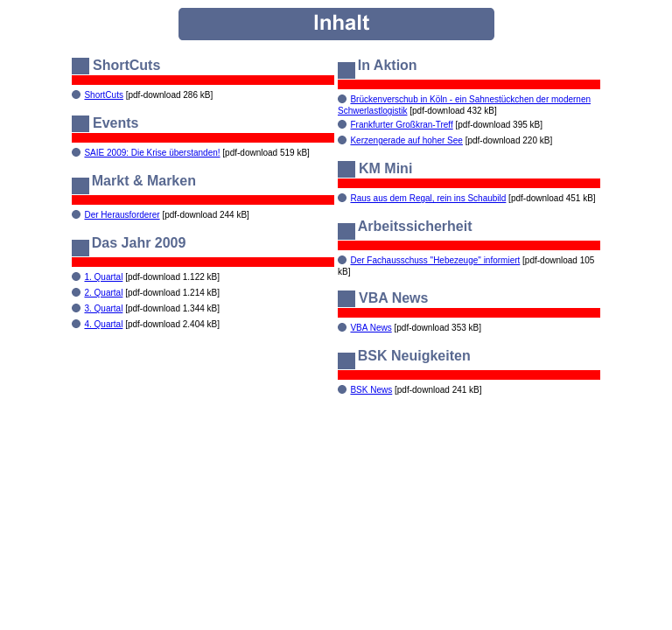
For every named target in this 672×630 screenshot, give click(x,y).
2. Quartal (103, 293)
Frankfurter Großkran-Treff (401, 125)
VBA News (371, 328)
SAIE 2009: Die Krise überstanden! (152, 153)
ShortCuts (103, 95)
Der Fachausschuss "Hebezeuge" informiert (435, 260)
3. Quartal (103, 308)
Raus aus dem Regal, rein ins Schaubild (428, 198)
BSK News (371, 390)
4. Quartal (103, 324)
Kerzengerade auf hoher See (406, 140)
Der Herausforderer (122, 215)
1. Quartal (103, 277)
